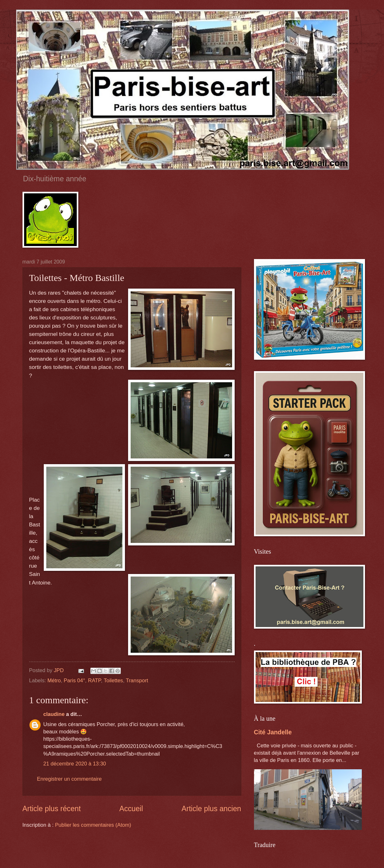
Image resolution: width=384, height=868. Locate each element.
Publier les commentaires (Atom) (93, 825)
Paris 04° (74, 681)
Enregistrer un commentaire (69, 779)
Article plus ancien (211, 809)
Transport (137, 681)
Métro (54, 681)
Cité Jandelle (273, 732)
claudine (54, 714)
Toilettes (113, 681)
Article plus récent (52, 809)
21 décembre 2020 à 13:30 (75, 764)
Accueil (131, 809)
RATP (95, 681)
